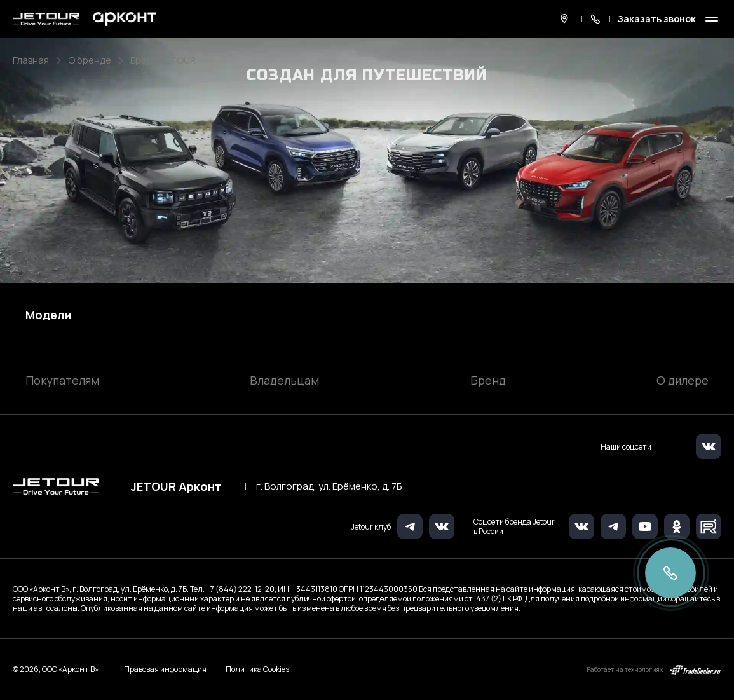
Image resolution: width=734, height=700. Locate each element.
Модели (49, 315)
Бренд (488, 380)
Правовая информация (165, 669)
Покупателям (62, 380)
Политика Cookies (257, 669)
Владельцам (284, 380)
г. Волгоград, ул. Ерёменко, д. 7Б (329, 486)
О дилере (683, 380)
